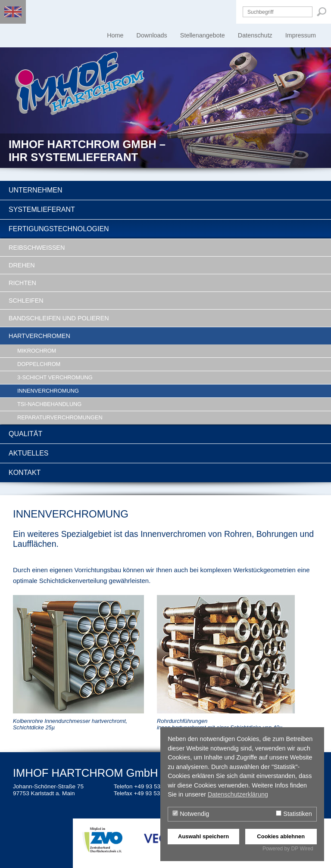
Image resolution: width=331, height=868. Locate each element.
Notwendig (191, 814)
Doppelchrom (39, 364)
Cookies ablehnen (281, 836)
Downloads (152, 35)
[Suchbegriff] (278, 12)
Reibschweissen (37, 248)
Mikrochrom (37, 351)
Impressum (301, 35)
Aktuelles (28, 453)
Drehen (22, 265)
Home (115, 35)
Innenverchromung (48, 391)
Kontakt (25, 473)
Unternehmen (35, 190)
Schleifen (26, 301)
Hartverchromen (39, 336)
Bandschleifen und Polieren (59, 318)
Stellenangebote (203, 35)
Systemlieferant (42, 209)
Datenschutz (255, 35)
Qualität (25, 434)
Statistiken (294, 814)
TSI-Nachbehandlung (49, 404)
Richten (22, 283)
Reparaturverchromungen (60, 417)
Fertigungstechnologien (59, 229)
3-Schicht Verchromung (55, 377)
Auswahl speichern (203, 836)
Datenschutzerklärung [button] (238, 794)
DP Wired (302, 849)
